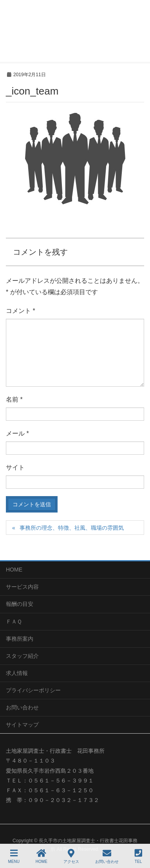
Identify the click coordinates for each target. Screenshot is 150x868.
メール (17, 433)
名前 (14, 399)
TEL (138, 856)
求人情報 (17, 673)
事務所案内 (20, 639)
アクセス (71, 856)
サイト (15, 467)
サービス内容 (22, 587)
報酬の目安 (20, 604)
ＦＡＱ (14, 622)
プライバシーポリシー (33, 690)
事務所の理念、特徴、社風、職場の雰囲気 (72, 528)
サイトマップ (22, 725)
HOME (14, 570)
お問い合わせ (22, 707)
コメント (21, 311)
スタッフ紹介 (22, 656)
